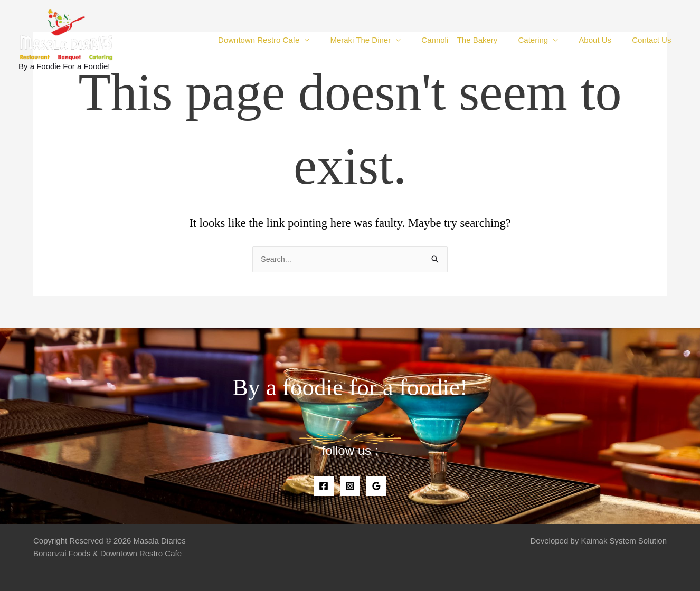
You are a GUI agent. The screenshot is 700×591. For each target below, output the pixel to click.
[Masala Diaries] (66, 34)
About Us (602, 40)
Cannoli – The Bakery (476, 40)
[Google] (376, 486)
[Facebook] (324, 486)
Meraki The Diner (382, 40)
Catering (545, 40)
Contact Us (654, 40)
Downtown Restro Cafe (285, 40)
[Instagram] (350, 486)
